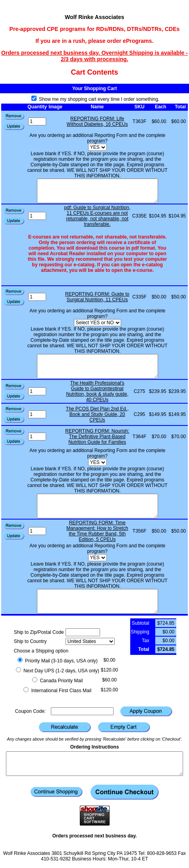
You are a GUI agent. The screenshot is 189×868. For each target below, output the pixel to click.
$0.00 (109, 660)
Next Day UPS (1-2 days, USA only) (58, 671)
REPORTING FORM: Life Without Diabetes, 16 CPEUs (97, 121)
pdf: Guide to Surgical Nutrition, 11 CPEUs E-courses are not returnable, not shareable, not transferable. (97, 216)
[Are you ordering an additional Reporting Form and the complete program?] (97, 147)
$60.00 (109, 680)
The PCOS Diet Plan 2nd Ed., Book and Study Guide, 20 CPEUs (97, 414)
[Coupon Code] (82, 711)
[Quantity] (37, 121)
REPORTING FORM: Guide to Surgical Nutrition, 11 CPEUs (97, 297)
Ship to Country (30, 641)
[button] (14, 127)
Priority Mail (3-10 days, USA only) (58, 661)
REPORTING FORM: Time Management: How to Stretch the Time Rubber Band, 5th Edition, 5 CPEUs (97, 531)
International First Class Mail (57, 691)
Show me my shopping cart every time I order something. (95, 99)
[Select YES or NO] (97, 323)
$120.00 (109, 670)
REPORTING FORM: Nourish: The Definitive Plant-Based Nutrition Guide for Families (97, 437)
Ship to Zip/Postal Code (39, 632)
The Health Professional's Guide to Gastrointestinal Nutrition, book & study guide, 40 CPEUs (97, 391)
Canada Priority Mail (57, 681)
